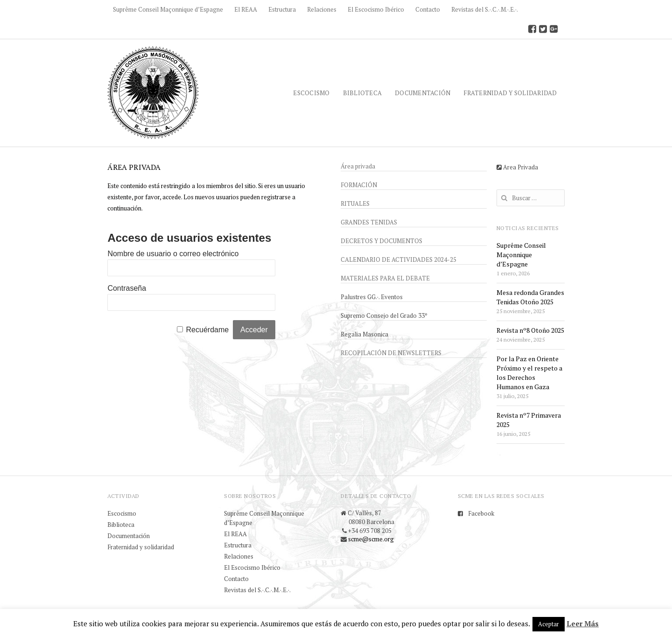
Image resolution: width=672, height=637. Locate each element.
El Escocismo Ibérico (376, 9)
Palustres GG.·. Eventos (372, 297)
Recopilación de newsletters (391, 353)
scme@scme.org (371, 539)
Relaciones (322, 9)
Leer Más (583, 623)
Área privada (358, 166)
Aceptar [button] (549, 624)
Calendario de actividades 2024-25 (399, 259)
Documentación (423, 93)
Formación (359, 185)
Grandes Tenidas (369, 222)
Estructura (282, 9)
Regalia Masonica (364, 334)
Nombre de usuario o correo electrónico (173, 254)
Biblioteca (363, 93)
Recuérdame (208, 330)
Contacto (428, 9)
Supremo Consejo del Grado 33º (384, 315)
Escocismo (311, 93)
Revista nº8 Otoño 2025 (530, 330)
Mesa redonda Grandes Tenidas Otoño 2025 (530, 297)
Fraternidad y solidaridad (510, 93)
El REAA (246, 9)
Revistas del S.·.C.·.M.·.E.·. (485, 9)
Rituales (355, 203)
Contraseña (127, 288)
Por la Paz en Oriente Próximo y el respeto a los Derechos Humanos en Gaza (529, 373)
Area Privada (517, 167)
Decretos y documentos (381, 241)
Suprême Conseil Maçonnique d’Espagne (168, 9)
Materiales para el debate (385, 278)
